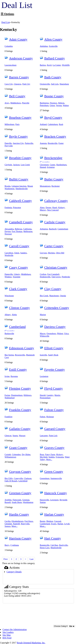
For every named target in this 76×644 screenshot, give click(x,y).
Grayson (43, 253)
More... (49, 459)
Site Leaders (8, 632)
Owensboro (51, 333)
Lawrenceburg (11, 65)
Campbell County (21, 222)
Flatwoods (17, 500)
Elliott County (54, 348)
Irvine (7, 376)
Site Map (7, 635)
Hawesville (44, 500)
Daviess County (55, 327)
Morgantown (45, 186)
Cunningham (63, 229)
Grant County (18, 448)
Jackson (16, 165)
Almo (42, 207)
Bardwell (53, 229)
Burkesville (9, 333)
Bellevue (18, 229)
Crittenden (16, 454)
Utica (66, 333)
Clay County (53, 289)
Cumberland (45, 524)
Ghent (17, 253)
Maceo (43, 333)
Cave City (9, 84)
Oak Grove (56, 277)
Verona (59, 105)
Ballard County (55, 58)
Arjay (7, 103)
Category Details (14, 572)
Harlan (60, 524)
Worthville (9, 255)
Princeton (17, 207)
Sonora (8, 526)
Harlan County (54, 514)
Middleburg (26, 274)
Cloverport (44, 165)
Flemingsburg (17, 395)
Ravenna (14, 376)
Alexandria (9, 229)
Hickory (59, 454)
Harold (43, 395)
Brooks (8, 186)
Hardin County (19, 514)
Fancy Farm (50, 454)
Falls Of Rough (11, 481)
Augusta (43, 143)
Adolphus (44, 46)
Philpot (60, 333)
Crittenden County (57, 308)
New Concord (53, 210)
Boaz (42, 454)
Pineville (26, 103)
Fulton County (54, 410)
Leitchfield (23, 481)
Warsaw (22, 436)
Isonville (44, 355)
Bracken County (55, 136)
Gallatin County (20, 429)
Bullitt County (19, 179)
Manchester (54, 296)
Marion (43, 315)
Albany (8, 315)
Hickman (50, 417)
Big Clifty (9, 478)
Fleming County (20, 388)
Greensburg (45, 478)
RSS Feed (7, 638)
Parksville (29, 143)
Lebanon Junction (19, 186)
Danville (8, 143)
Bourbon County (20, 118)
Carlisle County (55, 222)
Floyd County (54, 388)
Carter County (54, 246)
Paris (17, 124)
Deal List (6, 22)
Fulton (43, 417)
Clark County (18, 289)
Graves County (54, 448)
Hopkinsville (45, 277)
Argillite (8, 500)
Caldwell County (20, 201)
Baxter (43, 521)
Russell (8, 502)
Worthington (28, 502)
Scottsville (53, 46)
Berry (7, 545)
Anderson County (21, 58)
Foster (61, 143)
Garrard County (55, 429)
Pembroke (66, 277)
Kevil (49, 65)
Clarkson (28, 478)
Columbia (9, 46)
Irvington (51, 167)
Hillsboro (27, 395)
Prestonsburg (45, 398)
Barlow (43, 65)
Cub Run (54, 545)
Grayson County (20, 472)
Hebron (61, 103)
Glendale (8, 524)
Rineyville (25, 524)
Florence (53, 103)
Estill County (18, 369)
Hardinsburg (61, 165)
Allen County (53, 39)
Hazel (55, 207)
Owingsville (45, 84)
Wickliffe (66, 65)
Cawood (58, 521)
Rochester (56, 186)
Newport (8, 234)
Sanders (23, 253)
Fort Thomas (17, 231)
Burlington (44, 103)
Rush (61, 124)
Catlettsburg (53, 124)
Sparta (15, 436)
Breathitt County (20, 158)
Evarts (54, 524)
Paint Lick (53, 436)
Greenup (26, 500)
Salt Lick (55, 84)
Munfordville (56, 548)
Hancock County (56, 493)
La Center (57, 65)
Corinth (8, 454)
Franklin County (20, 410)
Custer (52, 165)
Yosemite (17, 277)
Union (52, 105)
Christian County (56, 267)
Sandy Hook (53, 355)
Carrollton (9, 253)
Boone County (54, 96)
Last (32, 559)
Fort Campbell (53, 274)
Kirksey (61, 207)
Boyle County (18, 136)
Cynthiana (15, 545)
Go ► (72, 626)
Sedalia (51, 457)
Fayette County (55, 369)
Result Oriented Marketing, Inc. (31, 643)
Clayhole (8, 165)
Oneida (63, 296)
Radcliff (16, 524)
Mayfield (44, 457)
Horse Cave (45, 548)
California (27, 229)
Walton (66, 105)
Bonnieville (45, 545)
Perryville (9, 146)
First (6, 559)
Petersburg (44, 105)
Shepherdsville (22, 189)
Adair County (18, 39)
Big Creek (44, 296)
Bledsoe (50, 521)
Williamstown (10, 457)
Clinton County (19, 308)
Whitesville (45, 336)
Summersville (56, 478)
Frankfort (9, 417)
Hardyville (63, 545)
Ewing (7, 395)
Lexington (44, 376)
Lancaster (44, 436)
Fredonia (8, 207)
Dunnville (9, 274)
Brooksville (53, 143)
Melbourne (28, 231)
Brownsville (20, 355)
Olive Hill (60, 253)
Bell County (17, 96)
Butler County (54, 179)
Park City (26, 84)
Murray (43, 210)
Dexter (48, 207)
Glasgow (18, 84)
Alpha (14, 315)
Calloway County (56, 201)
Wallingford (10, 398)
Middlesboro (16, 103)
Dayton (8, 231)
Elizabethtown (18, 521)
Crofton (43, 274)
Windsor (8, 277)
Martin (57, 395)
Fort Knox (29, 521)
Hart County (53, 538)
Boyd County (53, 118)
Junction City (18, 143)
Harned (43, 167)
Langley (50, 395)
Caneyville (18, 478)
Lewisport (54, 500)
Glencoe (8, 436)
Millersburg (9, 124)
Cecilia (8, 521)
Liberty (17, 274)
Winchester (9, 296)
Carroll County (19, 246)
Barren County (19, 77)
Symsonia (60, 457)
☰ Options (7, 14)
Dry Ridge (26, 454)
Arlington (44, 229)
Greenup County (20, 493)
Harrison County (20, 538)
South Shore (17, 502)
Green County (54, 472)
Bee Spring (9, 355)
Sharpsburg (64, 84)
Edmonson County (22, 348)
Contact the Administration (15, 629)
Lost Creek (25, 165)
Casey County (18, 267)
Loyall (67, 524)
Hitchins (51, 253)
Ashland (43, 124)
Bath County (53, 77)
